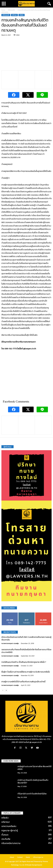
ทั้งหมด (5, 835)
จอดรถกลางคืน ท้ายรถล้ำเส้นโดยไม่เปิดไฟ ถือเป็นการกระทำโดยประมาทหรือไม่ (26, 651)
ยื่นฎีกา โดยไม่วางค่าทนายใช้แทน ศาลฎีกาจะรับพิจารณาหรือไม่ (26, 672)
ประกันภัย (6, 839)
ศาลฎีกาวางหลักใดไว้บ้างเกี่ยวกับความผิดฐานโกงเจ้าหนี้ (23, 682)
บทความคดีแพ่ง (9, 826)
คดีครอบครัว (11, 10)
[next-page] (6, 690)
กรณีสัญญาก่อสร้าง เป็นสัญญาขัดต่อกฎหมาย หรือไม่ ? (24, 662)
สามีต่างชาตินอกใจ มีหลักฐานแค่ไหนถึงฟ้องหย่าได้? (33, 781)
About (12, 857)
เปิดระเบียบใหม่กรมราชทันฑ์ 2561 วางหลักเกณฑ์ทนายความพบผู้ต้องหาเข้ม (26, 638)
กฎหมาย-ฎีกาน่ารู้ (10, 830)
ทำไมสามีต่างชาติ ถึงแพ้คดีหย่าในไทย (32, 794)
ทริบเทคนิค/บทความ (11, 843)
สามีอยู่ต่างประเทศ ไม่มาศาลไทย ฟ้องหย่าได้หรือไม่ (34, 768)
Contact (20, 857)
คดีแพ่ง (22, 15)
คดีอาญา (14, 15)
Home (3, 10)
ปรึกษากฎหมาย (38, 857)
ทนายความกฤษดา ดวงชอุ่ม (10, 643)
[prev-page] (3, 690)
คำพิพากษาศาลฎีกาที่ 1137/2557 (14, 113)
